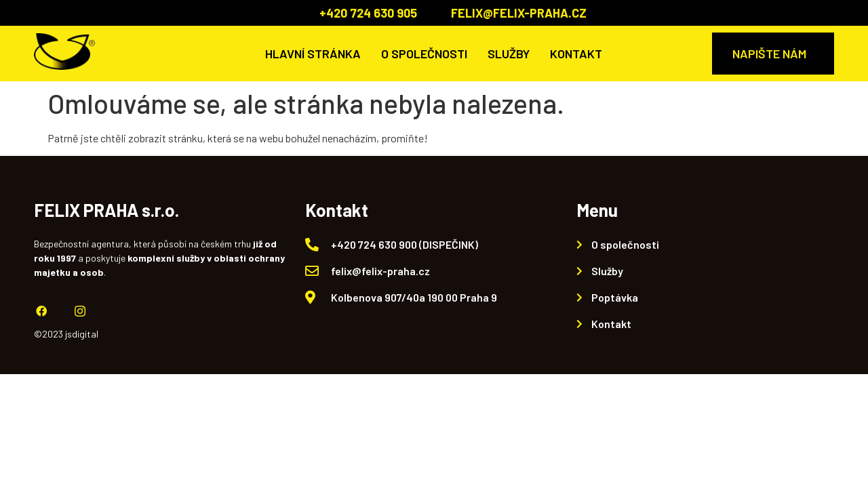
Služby (509, 54)
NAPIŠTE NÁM (769, 54)
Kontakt (576, 54)
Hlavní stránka (313, 54)
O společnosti (424, 54)
